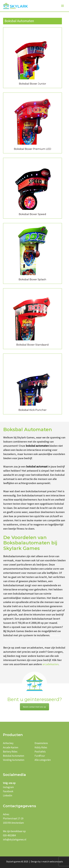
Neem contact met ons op (34, 707)
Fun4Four (40, 756)
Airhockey (8, 743)
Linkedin (8, 795)
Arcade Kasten (11, 747)
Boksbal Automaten (14, 756)
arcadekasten (50, 664)
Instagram (8, 787)
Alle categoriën (43, 760)
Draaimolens (41, 743)
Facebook (8, 791)
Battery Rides (10, 752)
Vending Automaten (14, 760)
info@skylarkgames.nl (15, 840)
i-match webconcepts (52, 861)
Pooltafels (40, 752)
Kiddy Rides (41, 747)
